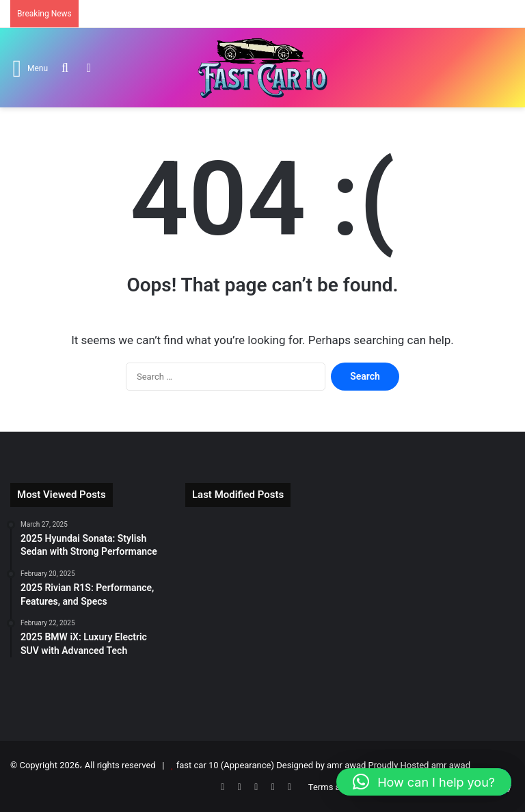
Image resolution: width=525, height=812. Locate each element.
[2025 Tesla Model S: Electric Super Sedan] (462, 551)
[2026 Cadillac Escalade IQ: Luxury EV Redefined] (462, 616)
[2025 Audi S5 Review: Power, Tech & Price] (238, 681)
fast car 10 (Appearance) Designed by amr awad (271, 765)
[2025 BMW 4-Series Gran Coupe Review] (350, 681)
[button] (424, 782)
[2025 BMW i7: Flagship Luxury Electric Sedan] (350, 551)
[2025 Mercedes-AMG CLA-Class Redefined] (462, 681)
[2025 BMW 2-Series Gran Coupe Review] (350, 616)
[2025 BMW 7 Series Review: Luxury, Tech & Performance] (238, 616)
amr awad (451, 765)
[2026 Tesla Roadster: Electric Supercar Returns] (238, 551)
